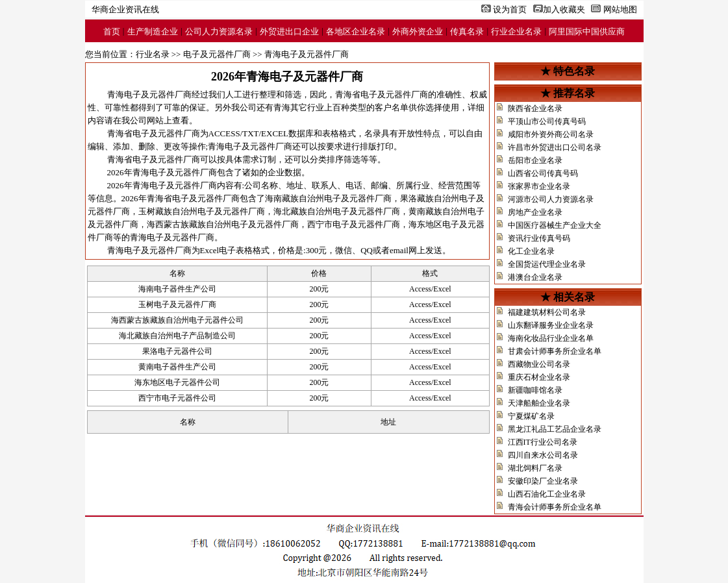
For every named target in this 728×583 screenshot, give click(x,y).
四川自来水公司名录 (543, 455)
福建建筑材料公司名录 (547, 312)
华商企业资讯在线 (125, 9)
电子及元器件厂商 (217, 54)
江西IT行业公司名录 (543, 442)
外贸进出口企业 (289, 31)
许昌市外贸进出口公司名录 (555, 147)
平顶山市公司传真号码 (547, 121)
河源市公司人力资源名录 (551, 199)
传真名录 (467, 31)
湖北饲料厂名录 (535, 468)
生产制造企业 (153, 31)
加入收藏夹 (564, 9)
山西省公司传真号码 (543, 173)
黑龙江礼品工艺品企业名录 (555, 429)
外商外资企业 (418, 31)
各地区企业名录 (356, 31)
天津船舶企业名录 (539, 403)
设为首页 (510, 9)
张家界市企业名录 (539, 186)
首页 (112, 31)
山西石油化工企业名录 (547, 494)
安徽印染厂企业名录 (543, 481)
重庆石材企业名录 (539, 377)
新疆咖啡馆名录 (535, 390)
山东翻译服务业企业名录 (551, 325)
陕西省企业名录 (535, 108)
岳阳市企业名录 (535, 160)
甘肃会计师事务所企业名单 (555, 351)
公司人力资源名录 (219, 31)
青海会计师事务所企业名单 (555, 507)
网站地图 (620, 9)
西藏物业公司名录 (539, 364)
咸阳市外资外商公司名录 (551, 134)
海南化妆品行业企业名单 (551, 338)
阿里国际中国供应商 (587, 31)
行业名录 (153, 54)
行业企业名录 (516, 31)
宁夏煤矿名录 (531, 416)
